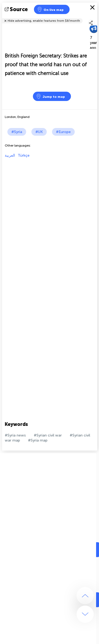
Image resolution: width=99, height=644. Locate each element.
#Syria (17, 132)
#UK (39, 132)
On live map (50, 9)
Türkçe (24, 155)
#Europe (63, 132)
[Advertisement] (49, 207)
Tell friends (95, 17)
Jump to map (50, 96)
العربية (10, 155)
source (17, 9)
